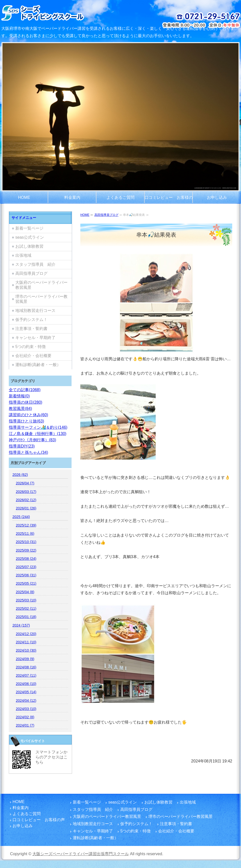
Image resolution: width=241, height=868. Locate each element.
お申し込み (217, 197)
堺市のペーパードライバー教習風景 (41, 299)
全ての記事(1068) (25, 390)
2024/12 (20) (26, 634)
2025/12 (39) (26, 525)
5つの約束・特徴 (31, 347)
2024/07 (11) (26, 675)
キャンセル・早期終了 (35, 338)
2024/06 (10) (26, 684)
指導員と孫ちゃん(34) (28, 452)
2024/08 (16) (26, 667)
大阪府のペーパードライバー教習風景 (41, 285)
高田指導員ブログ (106, 215)
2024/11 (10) (26, 642)
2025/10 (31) (26, 542)
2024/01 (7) (25, 725)
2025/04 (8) (25, 592)
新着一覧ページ (29, 228)
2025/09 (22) (26, 550)
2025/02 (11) (26, 609)
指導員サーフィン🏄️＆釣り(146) (38, 427)
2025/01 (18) (26, 617)
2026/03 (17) (26, 492)
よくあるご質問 (120, 197)
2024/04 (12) (26, 701)
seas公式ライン (30, 237)
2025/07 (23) (26, 567)
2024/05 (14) (26, 692)
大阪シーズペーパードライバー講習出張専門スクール (81, 854)
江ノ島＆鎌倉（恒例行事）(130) (38, 434)
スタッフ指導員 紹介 (35, 264)
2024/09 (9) (25, 659)
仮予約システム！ (31, 320)
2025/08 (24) (26, 559)
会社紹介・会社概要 (33, 356)
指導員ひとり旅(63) (26, 421)
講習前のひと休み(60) (28, 415)
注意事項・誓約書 (31, 329)
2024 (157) (21, 625)
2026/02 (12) (26, 500)
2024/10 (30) (26, 650)
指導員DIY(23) (22, 446)
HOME (24, 197)
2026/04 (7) (25, 483)
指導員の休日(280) (25, 402)
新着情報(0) (19, 396)
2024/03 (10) (26, 709)
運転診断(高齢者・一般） (38, 365)
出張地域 (23, 255)
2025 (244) (21, 517)
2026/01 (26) (26, 508)
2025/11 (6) (25, 534)
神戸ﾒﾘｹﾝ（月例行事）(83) (32, 440)
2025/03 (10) (26, 600)
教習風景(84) (20, 409)
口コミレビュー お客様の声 (169, 200)
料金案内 (72, 197)
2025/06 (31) (26, 575)
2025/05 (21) (26, 583)
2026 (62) (20, 475)
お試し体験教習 (29, 246)
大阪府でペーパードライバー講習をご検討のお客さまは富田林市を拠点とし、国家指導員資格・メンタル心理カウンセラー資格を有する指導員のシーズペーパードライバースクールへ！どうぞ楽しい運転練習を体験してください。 (56, 13)
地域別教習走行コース (35, 311)
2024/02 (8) (25, 717)
